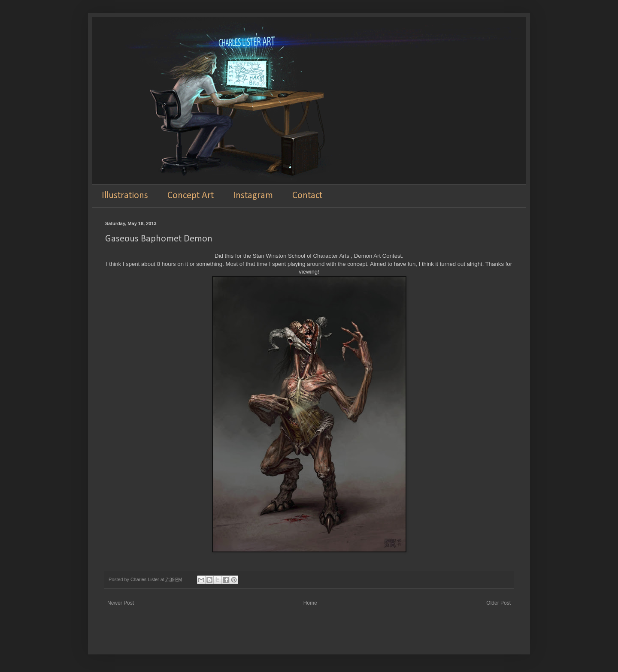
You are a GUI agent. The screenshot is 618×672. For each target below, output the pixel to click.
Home (310, 603)
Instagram (253, 196)
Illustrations (125, 196)
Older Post (498, 603)
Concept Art (191, 196)
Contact (307, 196)
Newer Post (121, 603)
